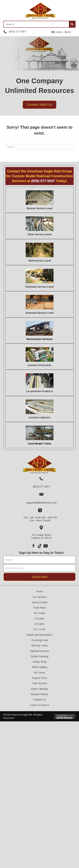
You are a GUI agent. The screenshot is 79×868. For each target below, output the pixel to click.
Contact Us (40, 699)
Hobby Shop (39, 662)
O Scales (40, 618)
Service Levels (39, 602)
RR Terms (40, 673)
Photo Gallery (40, 667)
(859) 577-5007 (18, 32)
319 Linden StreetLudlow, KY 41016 (41, 536)
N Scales (40, 624)
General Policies (39, 694)
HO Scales (40, 613)
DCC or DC (39, 629)
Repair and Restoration (39, 635)
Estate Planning (40, 656)
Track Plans (39, 608)
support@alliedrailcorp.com (41, 503)
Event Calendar (39, 689)
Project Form (40, 678)
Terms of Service (40, 705)
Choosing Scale (39, 640)
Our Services (39, 597)
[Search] (40, 147)
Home (40, 591)
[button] (33, 546)
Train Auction (40, 683)
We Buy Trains (40, 645)
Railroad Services (40, 651)
